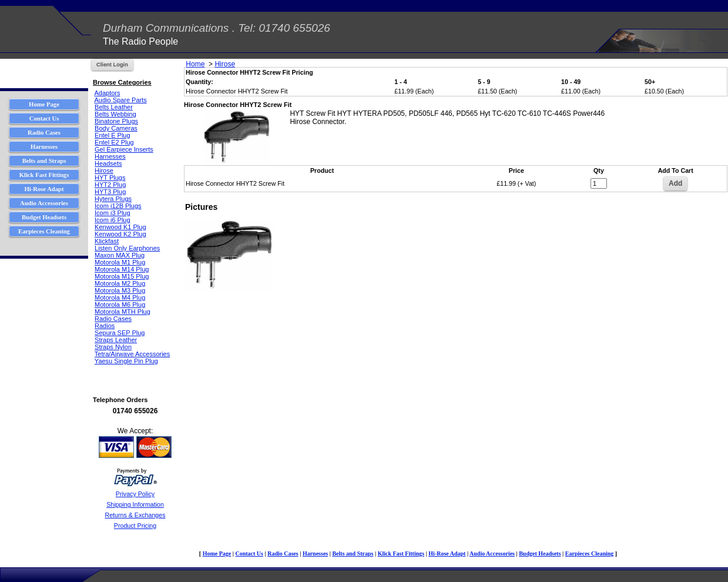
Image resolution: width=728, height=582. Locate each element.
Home (195, 64)
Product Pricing (135, 526)
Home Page (217, 553)
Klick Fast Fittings (401, 553)
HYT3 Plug (110, 192)
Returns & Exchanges (135, 515)
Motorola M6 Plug (120, 305)
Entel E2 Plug (114, 142)
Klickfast (107, 241)
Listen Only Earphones (127, 248)
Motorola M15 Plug (122, 276)
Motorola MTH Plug (123, 312)
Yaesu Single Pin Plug (126, 361)
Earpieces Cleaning (590, 553)
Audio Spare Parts (120, 100)
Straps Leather (116, 340)
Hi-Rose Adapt (447, 553)
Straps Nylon (113, 347)
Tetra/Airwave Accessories (132, 354)
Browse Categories (122, 82)
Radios (105, 326)
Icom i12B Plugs (118, 206)
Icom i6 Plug (113, 220)
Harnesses (110, 156)
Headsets (108, 163)
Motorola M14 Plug (122, 269)
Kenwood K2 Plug (120, 234)
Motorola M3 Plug (120, 290)
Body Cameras (116, 128)
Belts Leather (114, 107)
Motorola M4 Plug (120, 297)
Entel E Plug (113, 135)
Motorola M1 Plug (120, 262)
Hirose (104, 170)
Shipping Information (135, 504)
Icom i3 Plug (113, 213)
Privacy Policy (135, 494)
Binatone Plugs (116, 121)
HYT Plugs (110, 178)
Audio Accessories (492, 553)
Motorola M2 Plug (120, 283)
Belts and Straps (353, 553)
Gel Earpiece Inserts (124, 149)
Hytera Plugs (113, 199)
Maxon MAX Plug (120, 255)
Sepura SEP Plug (120, 333)
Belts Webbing (115, 114)
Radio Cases (113, 319)
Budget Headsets (540, 553)
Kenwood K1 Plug (120, 227)
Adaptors (107, 93)
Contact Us (249, 553)
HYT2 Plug (110, 185)
